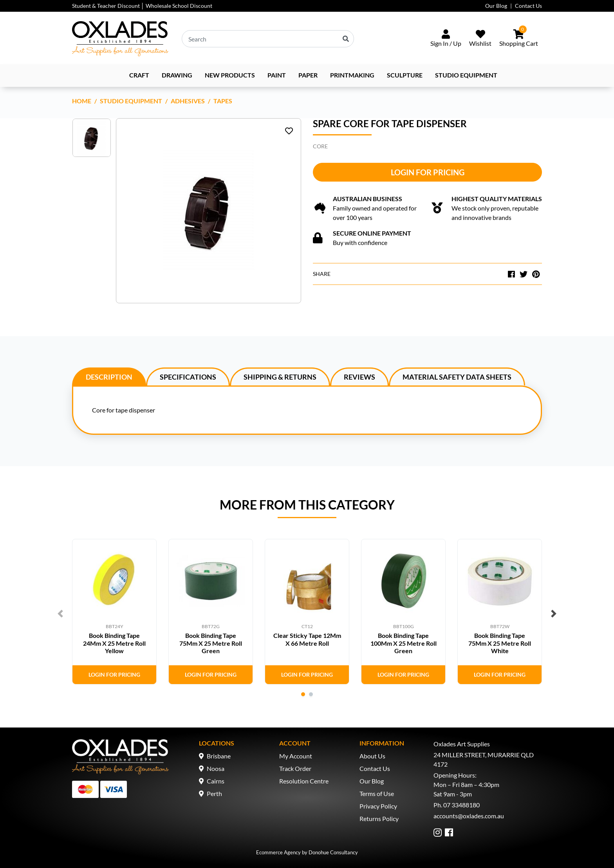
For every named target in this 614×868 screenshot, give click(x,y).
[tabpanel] (114, 612)
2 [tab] (311, 694)
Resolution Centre (304, 781)
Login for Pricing (428, 172)
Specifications (188, 377)
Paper (308, 75)
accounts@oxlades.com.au (469, 816)
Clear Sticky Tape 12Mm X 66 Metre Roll (307, 639)
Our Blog (496, 6)
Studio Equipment (466, 75)
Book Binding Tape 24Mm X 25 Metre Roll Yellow (114, 643)
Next (554, 614)
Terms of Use (377, 793)
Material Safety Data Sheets (457, 377)
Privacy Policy (378, 806)
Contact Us (528, 6)
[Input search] (268, 39)
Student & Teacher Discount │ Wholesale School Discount (142, 6)
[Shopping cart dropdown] (519, 39)
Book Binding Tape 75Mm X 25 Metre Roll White (500, 643)
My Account (296, 756)
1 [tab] (303, 694)
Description (109, 377)
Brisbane (219, 756)
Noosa (216, 768)
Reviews (359, 377)
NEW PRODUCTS (230, 75)
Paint (277, 75)
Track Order (295, 768)
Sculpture (405, 75)
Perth (214, 793)
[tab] (109, 376)
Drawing (177, 75)
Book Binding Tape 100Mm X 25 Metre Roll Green (404, 643)
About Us (372, 756)
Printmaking (352, 75)
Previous (60, 614)
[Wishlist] (480, 39)
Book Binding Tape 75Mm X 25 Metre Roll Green (211, 643)
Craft (139, 75)
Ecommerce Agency (278, 852)
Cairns (216, 781)
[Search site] (346, 39)
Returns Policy (379, 818)
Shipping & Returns (280, 377)
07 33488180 (461, 805)
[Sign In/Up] (446, 39)
